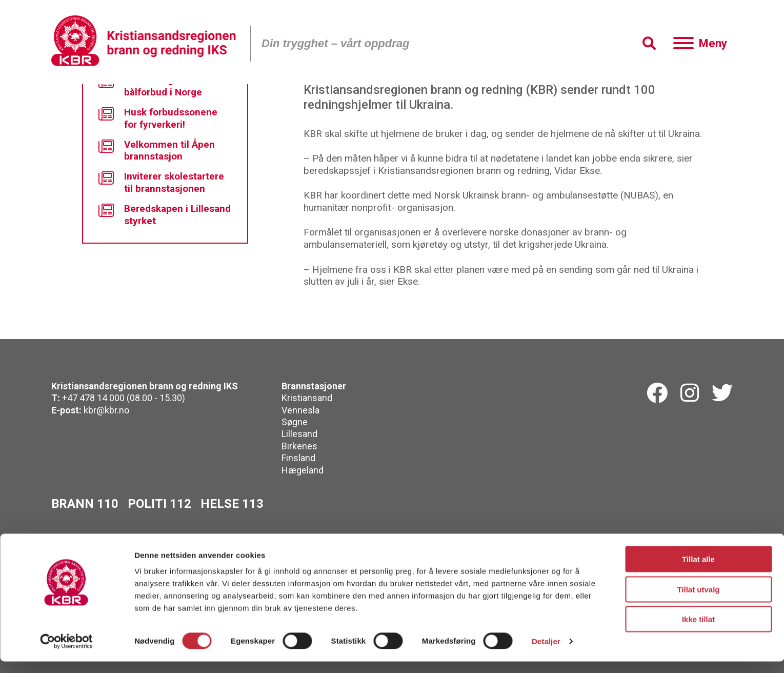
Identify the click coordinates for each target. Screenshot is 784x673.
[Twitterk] (722, 393)
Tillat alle (698, 571)
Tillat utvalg (698, 601)
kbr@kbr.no (106, 410)
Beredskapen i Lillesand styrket (165, 215)
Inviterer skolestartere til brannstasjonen (161, 182)
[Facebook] (657, 393)
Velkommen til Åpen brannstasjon (157, 151)
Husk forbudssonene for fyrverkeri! (158, 118)
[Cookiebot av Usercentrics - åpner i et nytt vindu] (66, 653)
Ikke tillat (698, 631)
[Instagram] (690, 393)
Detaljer (546, 653)
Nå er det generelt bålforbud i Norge (152, 86)
